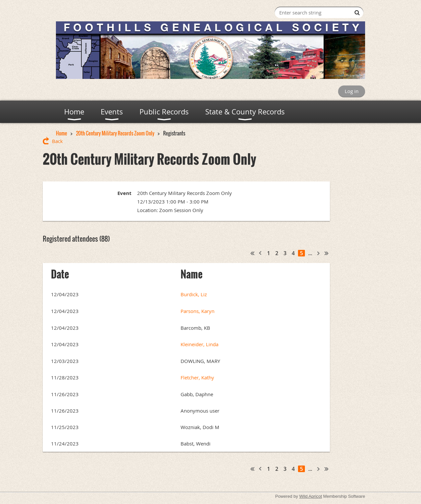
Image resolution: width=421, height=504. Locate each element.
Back (57, 141)
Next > (319, 253)
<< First (253, 253)
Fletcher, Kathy (197, 377)
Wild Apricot (311, 496)
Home (62, 133)
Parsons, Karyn (198, 311)
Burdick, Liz (194, 294)
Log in (352, 91)
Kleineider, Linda (199, 344)
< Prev (260, 253)
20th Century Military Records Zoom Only (115, 133)
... (310, 253)
